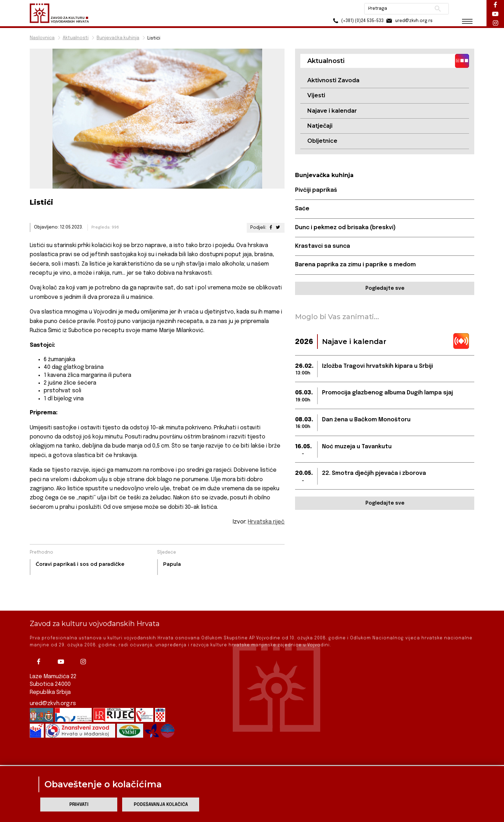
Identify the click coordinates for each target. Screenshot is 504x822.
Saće (302, 209)
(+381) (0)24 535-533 (357, 21)
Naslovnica (42, 38)
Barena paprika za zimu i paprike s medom (355, 265)
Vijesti (316, 95)
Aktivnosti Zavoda (333, 80)
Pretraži (438, 9)
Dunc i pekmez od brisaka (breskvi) (345, 228)
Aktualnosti (76, 38)
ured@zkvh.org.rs (53, 690)
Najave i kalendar (332, 111)
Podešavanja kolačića (161, 805)
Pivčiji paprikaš (316, 190)
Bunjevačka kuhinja (118, 38)
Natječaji (320, 126)
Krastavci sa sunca (323, 246)
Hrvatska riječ (266, 522)
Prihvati (79, 805)
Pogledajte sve (385, 288)
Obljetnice (322, 141)
